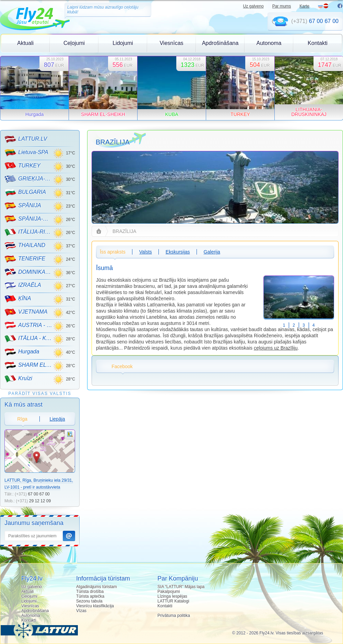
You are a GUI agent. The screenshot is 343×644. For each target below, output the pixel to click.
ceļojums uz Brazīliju (276, 348)
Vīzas (81, 611)
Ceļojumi (74, 43)
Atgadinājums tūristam (97, 587)
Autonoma (269, 43)
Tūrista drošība (90, 592)
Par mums (282, 6)
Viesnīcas (171, 43)
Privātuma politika (174, 616)
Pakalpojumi (169, 592)
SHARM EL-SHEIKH (29, 365)
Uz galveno (253, 6)
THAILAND (25, 246)
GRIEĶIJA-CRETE (29, 179)
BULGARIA (25, 192)
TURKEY (22, 166)
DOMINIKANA (29, 272)
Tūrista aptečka (90, 596)
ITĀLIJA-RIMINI (29, 232)
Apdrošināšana (220, 43)
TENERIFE (25, 259)
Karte (304, 6)
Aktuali (25, 43)
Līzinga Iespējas (172, 596)
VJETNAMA (26, 312)
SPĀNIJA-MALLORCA (29, 219)
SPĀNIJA (23, 206)
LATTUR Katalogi (173, 601)
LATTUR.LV (26, 139)
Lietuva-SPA (26, 153)
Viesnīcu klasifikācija (95, 606)
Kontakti (318, 43)
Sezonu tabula (89, 601)
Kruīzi (18, 379)
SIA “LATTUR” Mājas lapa (181, 587)
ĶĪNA (18, 299)
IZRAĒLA (23, 285)
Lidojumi (123, 43)
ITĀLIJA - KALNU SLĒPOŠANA (29, 339)
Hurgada (22, 352)
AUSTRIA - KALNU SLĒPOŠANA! (29, 325)
